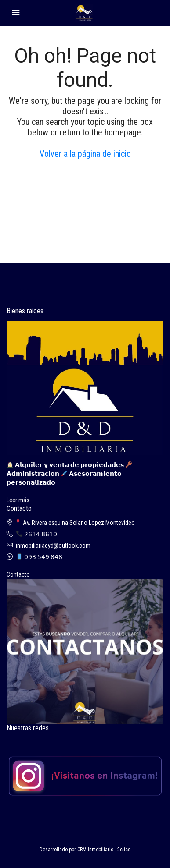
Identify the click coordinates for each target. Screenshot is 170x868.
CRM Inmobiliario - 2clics (104, 850)
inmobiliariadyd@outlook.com (53, 546)
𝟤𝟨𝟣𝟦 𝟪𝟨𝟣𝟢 (37, 534)
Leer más (18, 500)
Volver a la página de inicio (85, 154)
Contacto (18, 574)
